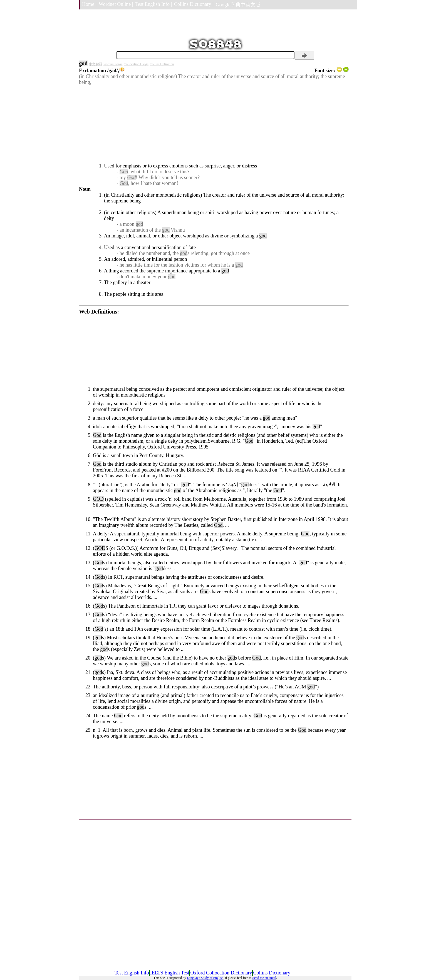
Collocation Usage (136, 64)
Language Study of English (205, 978)
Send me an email (264, 978)
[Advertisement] (214, 124)
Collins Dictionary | (194, 4)
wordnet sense (113, 64)
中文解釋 (96, 64)
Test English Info (132, 973)
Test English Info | (153, 4)
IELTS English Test (170, 973)
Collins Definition (162, 64)
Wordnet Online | (116, 4)
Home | (89, 4)
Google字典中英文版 (238, 5)
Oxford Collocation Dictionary (221, 973)
